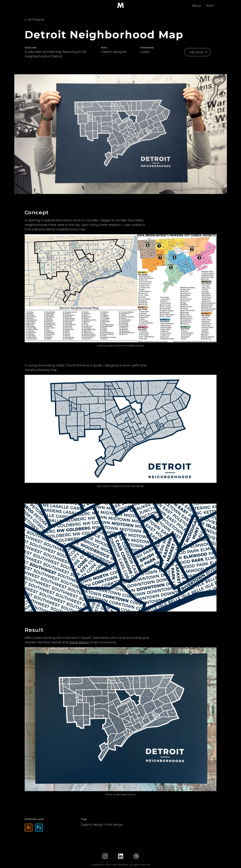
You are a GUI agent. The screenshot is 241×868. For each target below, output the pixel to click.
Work (210, 6)
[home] (121, 5)
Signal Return (79, 642)
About (196, 6)
